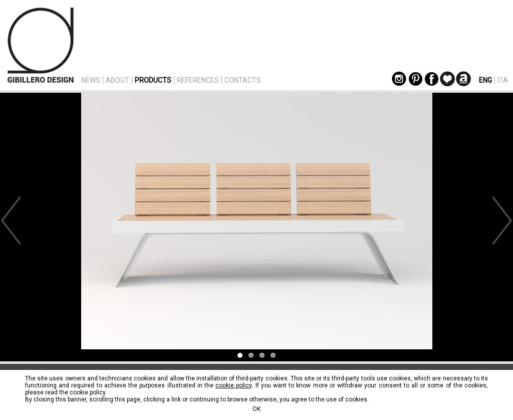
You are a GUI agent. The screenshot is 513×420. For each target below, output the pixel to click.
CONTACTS (243, 80)
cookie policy (233, 385)
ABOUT (117, 80)
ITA (503, 80)
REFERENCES (198, 80)
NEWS (91, 80)
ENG (485, 80)
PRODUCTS (153, 80)
